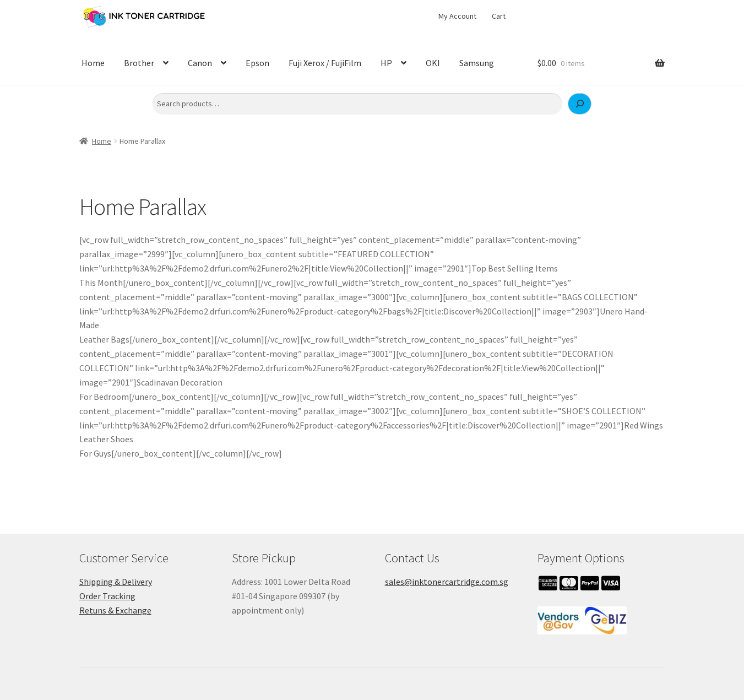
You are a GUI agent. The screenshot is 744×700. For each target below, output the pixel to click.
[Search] (580, 104)
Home (93, 63)
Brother (139, 63)
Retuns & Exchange (115, 610)
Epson (257, 63)
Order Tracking (107, 596)
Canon (200, 63)
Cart (499, 16)
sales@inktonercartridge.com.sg (447, 582)
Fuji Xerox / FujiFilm (325, 63)
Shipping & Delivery (116, 582)
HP (386, 63)
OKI (433, 63)
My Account (457, 16)
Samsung (477, 63)
